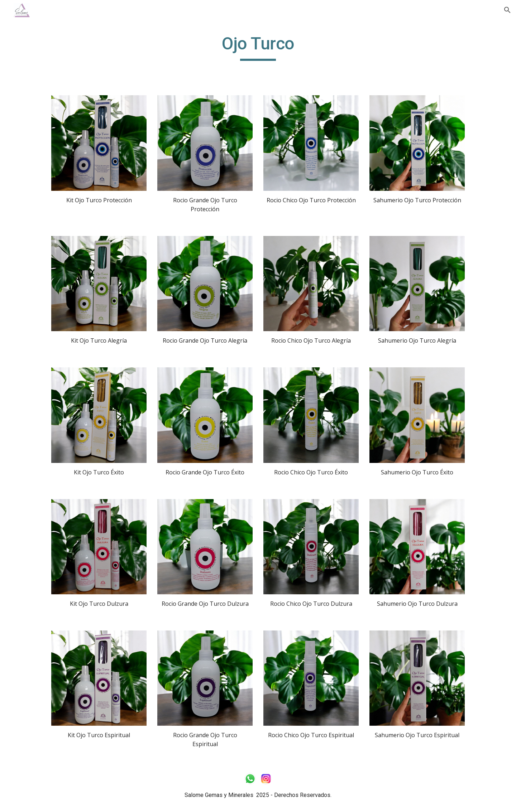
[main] (258, 47)
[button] (507, 10)
